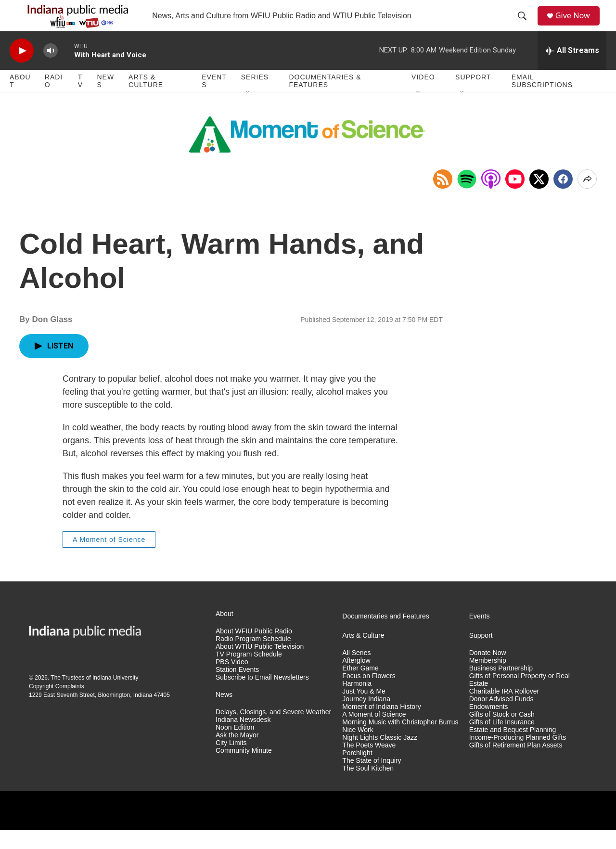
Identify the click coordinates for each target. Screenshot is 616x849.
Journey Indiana (366, 718)
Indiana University (115, 697)
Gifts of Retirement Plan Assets (516, 765)
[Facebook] (563, 198)
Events (214, 100)
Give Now (577, 25)
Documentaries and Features (386, 636)
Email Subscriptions (542, 100)
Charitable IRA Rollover (504, 711)
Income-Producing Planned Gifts (518, 757)
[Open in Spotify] (467, 198)
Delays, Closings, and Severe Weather (273, 731)
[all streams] (572, 70)
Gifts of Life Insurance (502, 741)
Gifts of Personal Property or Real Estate (520, 699)
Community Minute (244, 770)
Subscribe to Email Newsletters (262, 697)
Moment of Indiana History (381, 726)
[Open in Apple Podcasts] (491, 198)
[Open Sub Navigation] (248, 112)
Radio (54, 100)
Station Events (237, 689)
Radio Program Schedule (253, 658)
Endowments (489, 726)
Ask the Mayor (237, 754)
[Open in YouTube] (515, 198)
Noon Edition (235, 747)
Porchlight (357, 772)
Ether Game (360, 688)
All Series (356, 672)
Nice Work (358, 749)
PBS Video (232, 681)
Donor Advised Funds (501, 718)
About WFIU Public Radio (254, 650)
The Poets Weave (369, 765)
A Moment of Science (109, 559)
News (105, 100)
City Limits (231, 762)
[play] (22, 70)
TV (80, 100)
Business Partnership (501, 688)
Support (473, 96)
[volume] (51, 70)
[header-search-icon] (525, 26)
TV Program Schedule (249, 674)
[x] (539, 198)
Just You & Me (364, 711)
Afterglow (356, 680)
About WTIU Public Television (260, 666)
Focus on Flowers (369, 695)
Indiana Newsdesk (243, 739)
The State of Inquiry (372, 779)
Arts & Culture (146, 100)
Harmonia (357, 703)
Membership (488, 680)
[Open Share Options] (587, 198)
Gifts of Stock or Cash (502, 734)
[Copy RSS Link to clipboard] (443, 198)
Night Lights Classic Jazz (380, 757)
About (20, 100)
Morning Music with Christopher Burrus (400, 741)
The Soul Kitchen (368, 787)
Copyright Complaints (57, 706)
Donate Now (488, 672)
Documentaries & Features (325, 100)
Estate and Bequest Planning (513, 749)
